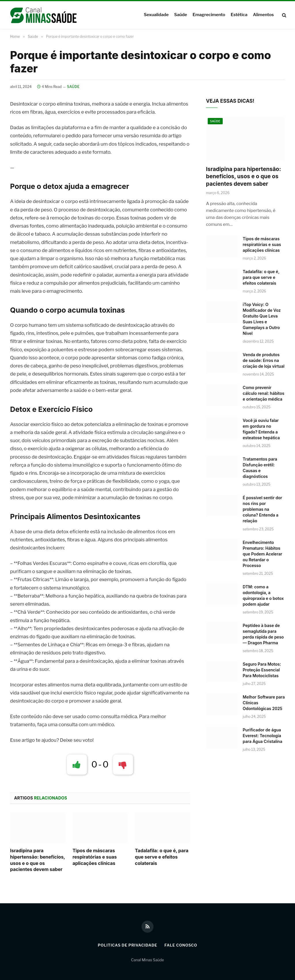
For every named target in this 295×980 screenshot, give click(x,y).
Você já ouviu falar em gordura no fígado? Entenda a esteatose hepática (261, 429)
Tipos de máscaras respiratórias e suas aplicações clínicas (95, 857)
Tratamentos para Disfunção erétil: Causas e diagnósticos (260, 468)
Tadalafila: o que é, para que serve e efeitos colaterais (162, 857)
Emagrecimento (209, 15)
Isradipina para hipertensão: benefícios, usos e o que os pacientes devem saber (37, 860)
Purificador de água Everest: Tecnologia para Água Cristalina (263, 736)
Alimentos (263, 15)
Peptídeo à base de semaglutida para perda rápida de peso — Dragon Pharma (263, 634)
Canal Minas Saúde (147, 960)
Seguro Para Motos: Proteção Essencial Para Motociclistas (262, 670)
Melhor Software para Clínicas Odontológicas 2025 (264, 703)
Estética (239, 15)
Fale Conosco (181, 945)
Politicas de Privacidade (127, 945)
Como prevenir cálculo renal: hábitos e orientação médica (264, 393)
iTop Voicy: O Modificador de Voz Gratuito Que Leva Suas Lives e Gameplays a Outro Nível (262, 319)
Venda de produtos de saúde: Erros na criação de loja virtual (264, 360)
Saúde (181, 15)
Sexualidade (156, 15)
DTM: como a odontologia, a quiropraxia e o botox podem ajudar (263, 595)
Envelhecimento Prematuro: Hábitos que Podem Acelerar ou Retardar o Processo (263, 554)
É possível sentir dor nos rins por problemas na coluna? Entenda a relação (263, 509)
